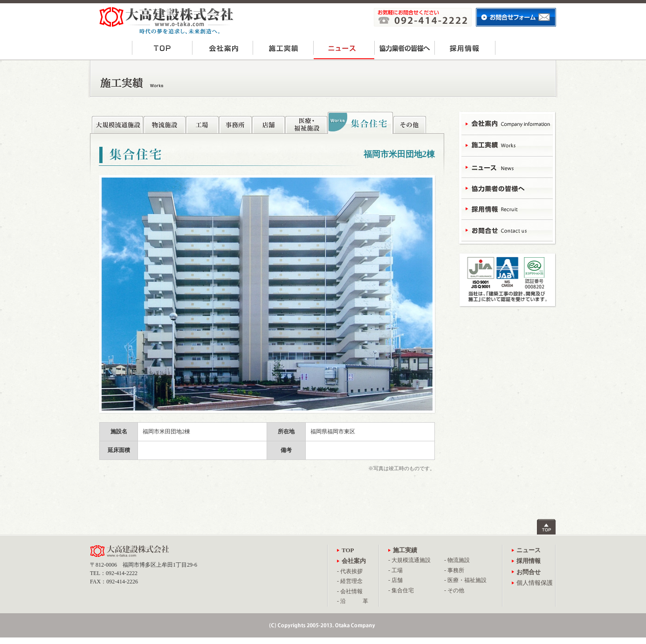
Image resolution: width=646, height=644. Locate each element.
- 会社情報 (350, 591)
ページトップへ (546, 527)
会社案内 (223, 48)
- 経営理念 (350, 581)
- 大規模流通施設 (409, 560)
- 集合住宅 (401, 590)
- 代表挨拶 (350, 571)
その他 (410, 122)
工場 (202, 122)
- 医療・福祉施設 (465, 580)
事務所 (235, 122)
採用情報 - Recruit (507, 209)
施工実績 (283, 48)
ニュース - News (507, 167)
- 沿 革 (353, 601)
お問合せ (526, 48)
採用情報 (465, 48)
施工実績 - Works (507, 146)
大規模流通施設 (117, 122)
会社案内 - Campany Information (507, 125)
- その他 (454, 590)
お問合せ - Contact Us (507, 230)
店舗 (268, 122)
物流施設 (165, 122)
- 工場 (395, 570)
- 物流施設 (457, 560)
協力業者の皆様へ (405, 48)
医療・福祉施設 (306, 122)
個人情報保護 (535, 583)
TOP (162, 48)
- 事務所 (454, 570)
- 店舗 (395, 580)
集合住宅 (360, 123)
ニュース (344, 48)
